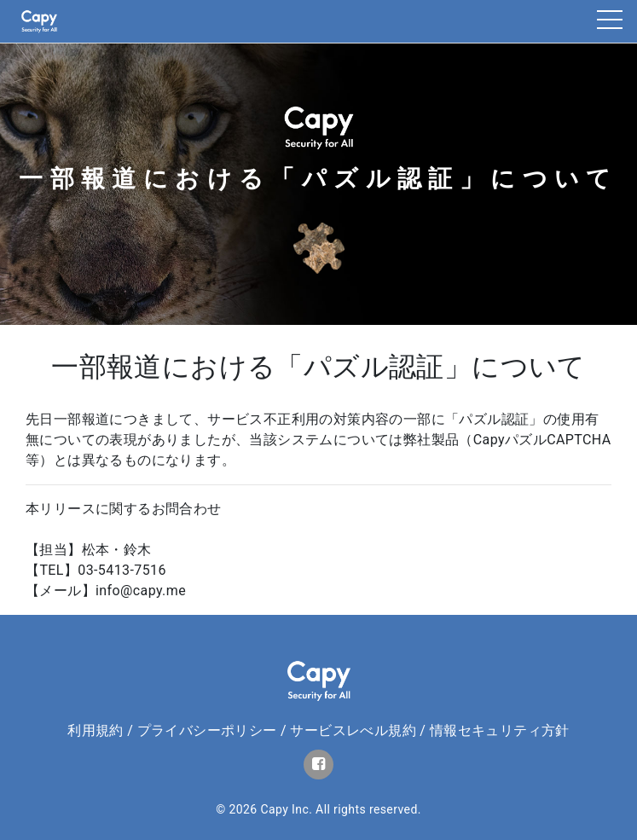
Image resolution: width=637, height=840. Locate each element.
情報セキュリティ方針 (500, 730)
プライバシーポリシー (207, 730)
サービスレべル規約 (353, 730)
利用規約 (96, 730)
